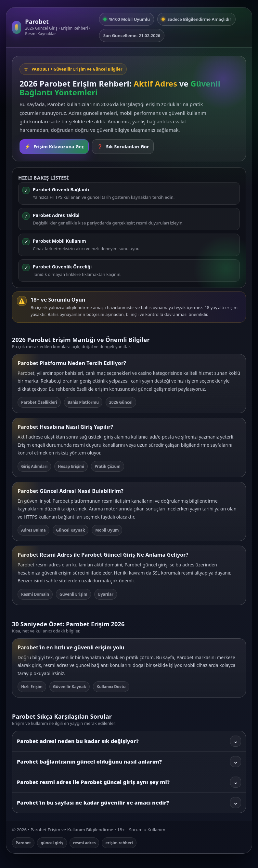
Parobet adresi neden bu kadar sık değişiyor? (129, 741)
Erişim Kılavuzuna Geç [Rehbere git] (54, 147)
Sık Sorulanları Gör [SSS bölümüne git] (123, 147)
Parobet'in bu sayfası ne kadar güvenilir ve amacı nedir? (129, 803)
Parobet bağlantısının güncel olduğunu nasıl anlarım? (129, 762)
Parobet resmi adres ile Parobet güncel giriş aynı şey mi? (129, 782)
